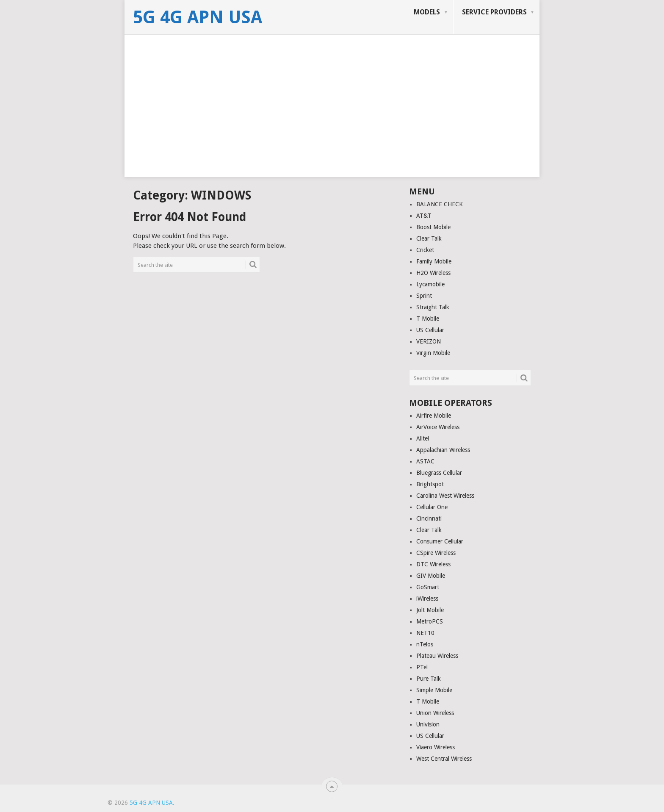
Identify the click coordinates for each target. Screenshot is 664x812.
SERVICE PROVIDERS (494, 12)
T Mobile (428, 319)
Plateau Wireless (437, 656)
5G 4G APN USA (198, 17)
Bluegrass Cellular (439, 473)
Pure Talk (429, 679)
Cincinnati (429, 518)
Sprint (424, 296)
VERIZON (429, 341)
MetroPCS (430, 621)
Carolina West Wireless (445, 496)
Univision (428, 724)
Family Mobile (434, 261)
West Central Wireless (444, 759)
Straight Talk (433, 307)
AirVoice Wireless (438, 427)
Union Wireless (435, 713)
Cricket (425, 250)
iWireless (427, 599)
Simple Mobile (434, 690)
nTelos (425, 644)
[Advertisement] (332, 118)
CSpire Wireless (436, 553)
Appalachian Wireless (443, 450)
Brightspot (430, 484)
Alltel (423, 438)
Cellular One (432, 507)
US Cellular (430, 330)
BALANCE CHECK (440, 204)
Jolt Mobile (430, 610)
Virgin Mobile (433, 353)
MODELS (427, 12)
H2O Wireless (433, 273)
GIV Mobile (431, 576)
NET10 (425, 633)
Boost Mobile (433, 227)
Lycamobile (430, 284)
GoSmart (428, 587)
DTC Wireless (433, 564)
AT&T (424, 216)
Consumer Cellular (440, 541)
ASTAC (425, 461)
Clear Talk (429, 238)
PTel (422, 667)
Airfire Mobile (434, 416)
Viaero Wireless (436, 747)
